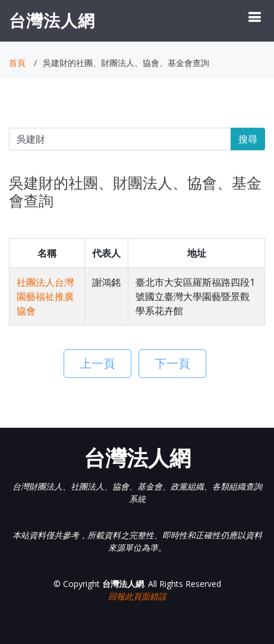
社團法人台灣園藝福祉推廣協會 (45, 296)
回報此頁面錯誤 (137, 596)
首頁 (17, 63)
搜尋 (248, 139)
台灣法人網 (52, 20)
